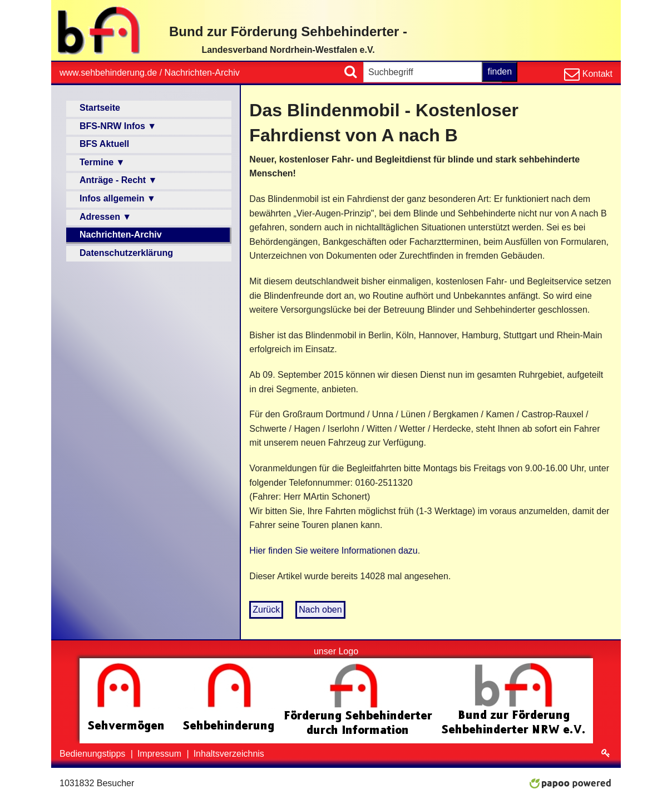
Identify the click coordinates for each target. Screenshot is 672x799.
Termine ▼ (102, 162)
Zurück (266, 610)
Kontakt (596, 74)
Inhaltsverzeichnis (229, 754)
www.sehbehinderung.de (108, 73)
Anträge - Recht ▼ (118, 180)
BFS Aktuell (104, 144)
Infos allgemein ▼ (118, 198)
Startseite (100, 108)
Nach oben (320, 610)
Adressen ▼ (105, 217)
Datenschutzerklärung (126, 253)
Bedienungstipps (94, 754)
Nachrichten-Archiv (202, 73)
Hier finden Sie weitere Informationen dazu (333, 551)
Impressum (161, 754)
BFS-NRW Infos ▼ (118, 126)
